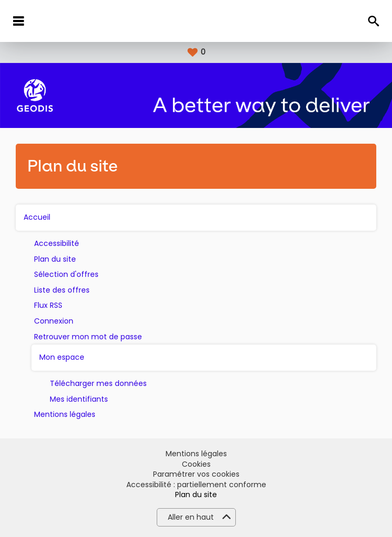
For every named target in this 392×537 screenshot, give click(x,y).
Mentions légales (65, 415)
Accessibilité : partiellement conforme (196, 485)
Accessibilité (57, 244)
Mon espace (62, 357)
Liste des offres (62, 290)
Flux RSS (48, 305)
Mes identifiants (79, 399)
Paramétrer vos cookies (196, 474)
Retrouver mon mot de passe (88, 337)
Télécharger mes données (98, 384)
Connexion (54, 321)
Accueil (37, 217)
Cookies (196, 464)
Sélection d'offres (66, 275)
